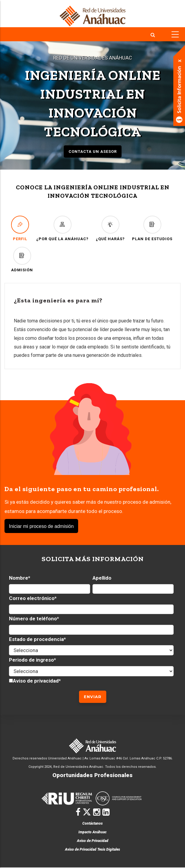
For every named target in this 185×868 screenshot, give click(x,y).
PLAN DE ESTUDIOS (152, 228)
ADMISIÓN (22, 259)
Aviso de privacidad (36, 681)
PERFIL (20, 228)
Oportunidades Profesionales (92, 775)
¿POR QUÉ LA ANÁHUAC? (62, 228)
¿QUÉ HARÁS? (110, 228)
